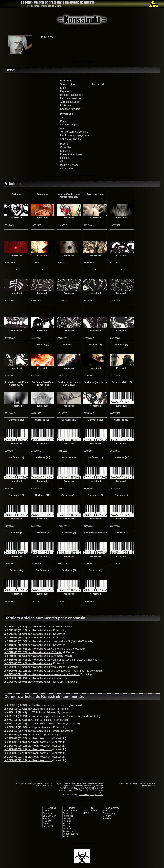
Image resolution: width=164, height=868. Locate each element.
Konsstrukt (16, 218)
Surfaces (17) (43, 457)
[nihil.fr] (106, 811)
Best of (66, 824)
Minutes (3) (69, 345)
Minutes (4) (43, 345)
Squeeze (107, 818)
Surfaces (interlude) (95, 382)
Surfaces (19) (122, 420)
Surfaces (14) (122, 457)
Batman (16, 194)
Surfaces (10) (95, 495)
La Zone (58, 2)
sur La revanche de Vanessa (42, 674)
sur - (28, 630)
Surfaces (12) (43, 495)
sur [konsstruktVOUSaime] (35, 724)
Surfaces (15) (95, 457)
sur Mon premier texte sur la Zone (45, 660)
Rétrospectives (70, 834)
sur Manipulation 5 (36, 667)
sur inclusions (33, 678)
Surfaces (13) (16, 495)
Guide (46, 811)
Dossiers (67, 818)
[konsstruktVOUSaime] (95, 533)
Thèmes (67, 821)
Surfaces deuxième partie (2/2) (43, 384)
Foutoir (46, 824)
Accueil (52, 808)
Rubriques (68, 816)
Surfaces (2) (69, 570)
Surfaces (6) (69, 533)
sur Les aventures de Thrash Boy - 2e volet (50, 671)
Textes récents (90, 811)
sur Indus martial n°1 (37, 641)
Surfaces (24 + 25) (122, 382)
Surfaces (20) (95, 420)
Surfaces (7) (43, 533)
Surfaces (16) (69, 457)
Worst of (67, 826)
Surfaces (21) (69, 420)
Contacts (47, 813)
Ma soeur (43, 194)
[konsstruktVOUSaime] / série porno (16, 384)
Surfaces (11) (69, 495)
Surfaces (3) (43, 570)
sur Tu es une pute (36, 705)
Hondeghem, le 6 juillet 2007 (91, 795)
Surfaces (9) (122, 495)
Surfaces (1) (95, 570)
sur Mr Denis (33, 652)
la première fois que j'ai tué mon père (69, 195)
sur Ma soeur (30, 709)
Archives (67, 829)
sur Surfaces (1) (29, 720)
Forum (46, 818)
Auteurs (67, 836)
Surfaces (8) (16, 533)
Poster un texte (70, 811)
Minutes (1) (122, 345)
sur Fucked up (33, 682)
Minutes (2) (95, 345)
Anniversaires (70, 831)
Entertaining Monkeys (109, 815)
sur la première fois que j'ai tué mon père (45, 716)
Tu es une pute (95, 194)
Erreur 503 (48, 826)
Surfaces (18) (16, 457)
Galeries (47, 821)
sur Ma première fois (37, 649)
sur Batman (32, 627)
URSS (86, 813)
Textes (72, 808)
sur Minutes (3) (32, 713)
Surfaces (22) (43, 420)
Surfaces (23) (16, 420)
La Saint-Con (49, 816)
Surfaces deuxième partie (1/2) (69, 384)
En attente (68, 813)
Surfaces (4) (16, 570)
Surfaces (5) (122, 533)
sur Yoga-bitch (33, 656)
